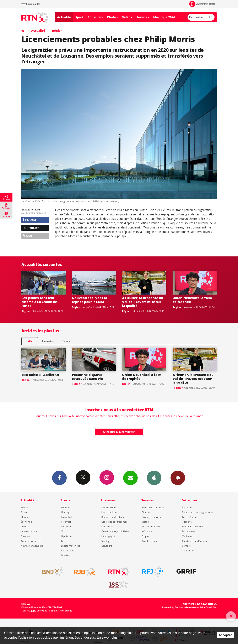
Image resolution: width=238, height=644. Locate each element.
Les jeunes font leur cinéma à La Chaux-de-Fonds (40, 302)
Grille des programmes (114, 522)
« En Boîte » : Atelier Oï (40, 375)
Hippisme (66, 536)
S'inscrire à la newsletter (119, 432)
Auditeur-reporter (202, 4)
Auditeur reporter (31, 541)
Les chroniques (110, 512)
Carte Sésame (190, 517)
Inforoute (147, 531)
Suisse (24, 512)
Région (57, 31)
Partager (29, 220)
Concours (107, 546)
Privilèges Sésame (152, 517)
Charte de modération (194, 541)
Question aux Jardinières (115, 531)
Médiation (188, 536)
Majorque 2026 (164, 17)
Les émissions (109, 507)
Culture (25, 526)
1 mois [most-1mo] (66, 341)
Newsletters (130, 478)
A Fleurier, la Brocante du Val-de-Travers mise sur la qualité (143, 302)
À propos (187, 507)
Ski (63, 531)
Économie (26, 522)
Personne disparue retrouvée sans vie (87, 377)
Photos (112, 17)
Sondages (107, 541)
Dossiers (25, 536)
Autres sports (68, 550)
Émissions (95, 17)
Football (66, 507)
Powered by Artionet (172, 607)
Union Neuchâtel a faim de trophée (192, 300)
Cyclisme (66, 526)
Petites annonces (151, 526)
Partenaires (188, 531)
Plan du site (66, 611)
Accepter (225, 635)
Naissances (107, 526)
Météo (145, 522)
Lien (27, 236)
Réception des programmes (198, 512)
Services (143, 17)
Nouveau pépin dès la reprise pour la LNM (90, 300)
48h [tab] (30, 341)
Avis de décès (149, 541)
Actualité (64, 17)
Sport (79, 17)
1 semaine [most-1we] (48, 341)
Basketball (67, 517)
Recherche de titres (112, 517)
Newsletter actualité (32, 546)
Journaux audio (29, 531)
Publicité (187, 522)
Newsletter (188, 550)
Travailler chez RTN (192, 526)
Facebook (59, 478)
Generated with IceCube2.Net (201, 607)
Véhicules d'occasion (153, 507)
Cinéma (146, 512)
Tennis (65, 541)
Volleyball (66, 522)
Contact (186, 546)
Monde (25, 517)
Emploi (145, 536)
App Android (178, 478)
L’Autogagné (108, 536)
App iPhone (154, 478)
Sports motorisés (71, 546)
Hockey (65, 512)
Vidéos (127, 17)
